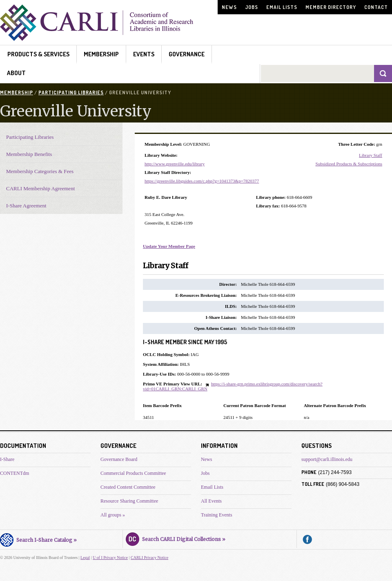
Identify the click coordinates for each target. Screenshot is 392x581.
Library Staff (371, 155)
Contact (376, 7)
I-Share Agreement (26, 206)
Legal (85, 558)
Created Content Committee (128, 487)
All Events (211, 501)
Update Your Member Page (169, 246)
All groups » (113, 515)
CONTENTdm (14, 473)
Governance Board (119, 459)
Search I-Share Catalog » (38, 539)
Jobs (252, 7)
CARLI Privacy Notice (149, 558)
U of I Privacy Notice (110, 558)
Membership (101, 54)
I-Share (7, 459)
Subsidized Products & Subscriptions (349, 164)
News (229, 7)
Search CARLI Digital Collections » (176, 538)
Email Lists (282, 7)
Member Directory (331, 7)
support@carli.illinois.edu (327, 459)
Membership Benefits (29, 154)
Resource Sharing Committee (129, 501)
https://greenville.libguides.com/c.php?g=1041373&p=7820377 (202, 181)
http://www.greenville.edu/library (175, 164)
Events (144, 54)
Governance (187, 54)
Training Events (217, 515)
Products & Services (38, 54)
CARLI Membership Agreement (40, 188)
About (16, 73)
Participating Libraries (71, 92)
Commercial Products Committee (133, 473)
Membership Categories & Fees (40, 171)
